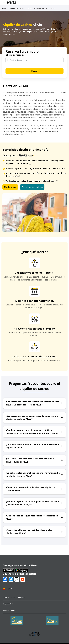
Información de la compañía (14, 597)
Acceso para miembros (32, 187)
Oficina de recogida (15, 55)
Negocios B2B (8, 604)
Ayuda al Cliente (9, 610)
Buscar (35, 71)
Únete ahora (10, 187)
